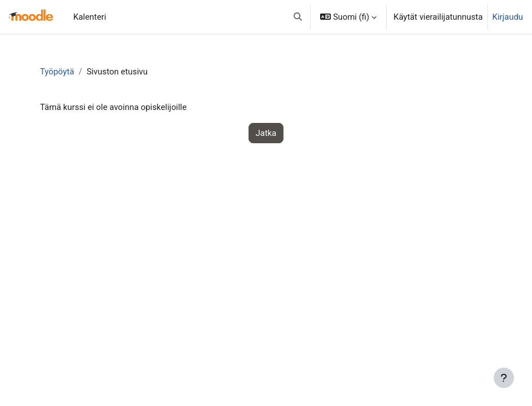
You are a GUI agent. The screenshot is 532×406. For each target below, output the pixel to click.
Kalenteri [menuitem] (90, 17)
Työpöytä (57, 72)
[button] (298, 17)
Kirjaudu (508, 17)
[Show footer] (504, 378)
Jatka (266, 133)
